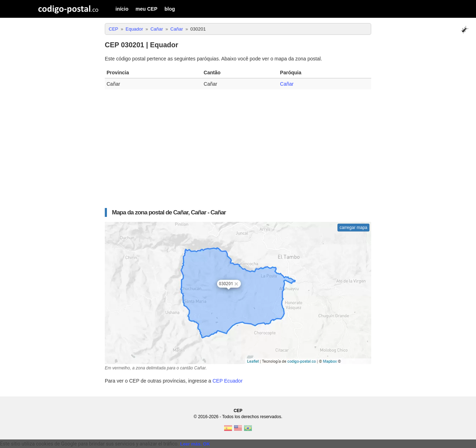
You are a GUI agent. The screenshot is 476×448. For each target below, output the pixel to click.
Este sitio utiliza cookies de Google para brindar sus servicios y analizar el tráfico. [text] (89, 444)
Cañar (287, 84)
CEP (238, 411)
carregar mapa (353, 228)
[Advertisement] (238, 146)
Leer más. (191, 444)
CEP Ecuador (228, 381)
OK (207, 444)
